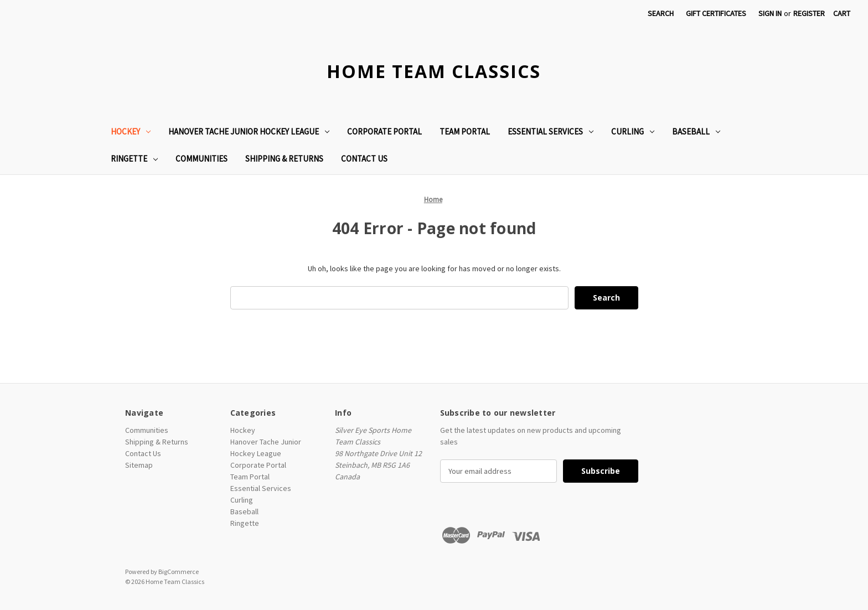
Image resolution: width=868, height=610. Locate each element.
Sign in (770, 13)
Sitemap (139, 465)
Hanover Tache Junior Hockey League (249, 131)
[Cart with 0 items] (842, 14)
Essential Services (551, 131)
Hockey (131, 131)
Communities (201, 159)
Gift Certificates (716, 13)
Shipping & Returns (284, 159)
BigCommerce (179, 572)
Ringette (134, 159)
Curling (633, 131)
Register (809, 13)
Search (661, 13)
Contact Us (364, 159)
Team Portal (465, 131)
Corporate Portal (384, 131)
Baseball (696, 131)
